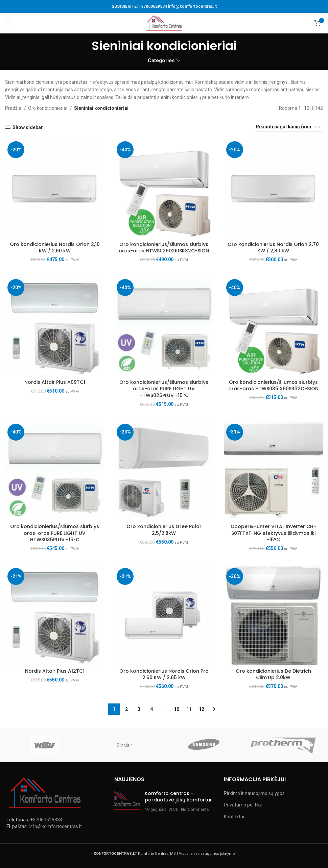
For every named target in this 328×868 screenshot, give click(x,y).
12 (202, 709)
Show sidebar (28, 127)
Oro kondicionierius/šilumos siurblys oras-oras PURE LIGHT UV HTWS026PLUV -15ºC (164, 389)
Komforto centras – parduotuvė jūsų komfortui (178, 797)
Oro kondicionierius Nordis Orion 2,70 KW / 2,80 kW (273, 248)
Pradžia (14, 108)
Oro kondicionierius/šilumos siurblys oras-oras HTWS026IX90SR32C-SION (164, 248)
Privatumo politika (243, 805)
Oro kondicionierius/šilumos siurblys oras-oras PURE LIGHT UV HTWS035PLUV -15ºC (55, 533)
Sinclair (124, 745)
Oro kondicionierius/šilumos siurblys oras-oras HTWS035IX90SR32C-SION (273, 386)
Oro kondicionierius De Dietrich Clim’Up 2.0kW (273, 674)
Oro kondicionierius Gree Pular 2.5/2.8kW (164, 530)
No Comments (195, 809)
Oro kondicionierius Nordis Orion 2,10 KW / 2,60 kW (55, 248)
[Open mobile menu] (8, 23)
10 (177, 709)
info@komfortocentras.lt (192, 6)
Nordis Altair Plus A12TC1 (55, 671)
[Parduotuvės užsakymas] (289, 127)
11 (189, 709)
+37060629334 (153, 6)
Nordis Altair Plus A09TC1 (55, 382)
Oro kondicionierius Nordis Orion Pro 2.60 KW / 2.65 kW (164, 674)
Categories (161, 61)
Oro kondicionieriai (48, 108)
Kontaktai (234, 817)
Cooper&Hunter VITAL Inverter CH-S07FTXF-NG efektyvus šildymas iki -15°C (273, 533)
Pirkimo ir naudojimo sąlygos (254, 793)
